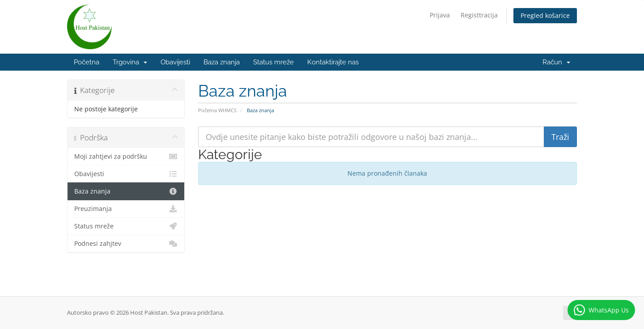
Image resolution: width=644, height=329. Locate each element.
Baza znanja (222, 62)
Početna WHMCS (217, 110)
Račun (556, 62)
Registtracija (479, 15)
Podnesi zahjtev (126, 244)
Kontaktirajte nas (333, 62)
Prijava (440, 15)
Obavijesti (175, 62)
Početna (87, 62)
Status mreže (273, 62)
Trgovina (130, 62)
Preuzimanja (126, 209)
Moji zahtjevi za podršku (126, 156)
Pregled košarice (545, 15)
